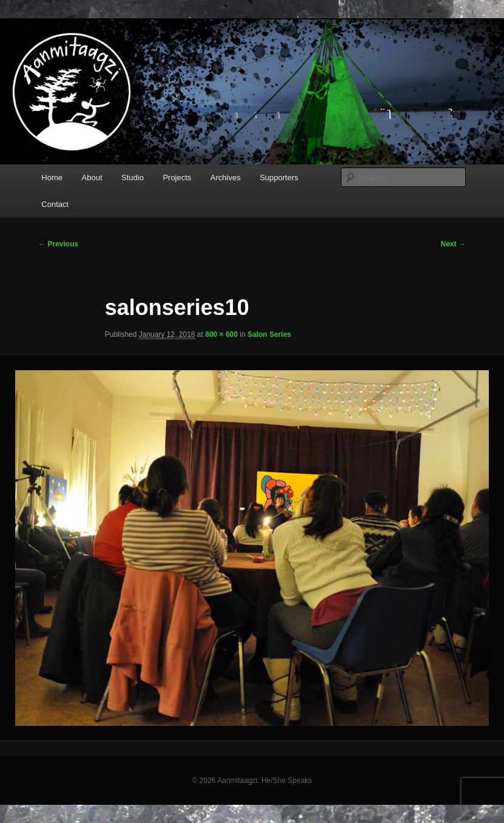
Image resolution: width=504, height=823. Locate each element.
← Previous (58, 244)
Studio (133, 178)
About (92, 178)
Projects (177, 178)
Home (52, 178)
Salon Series (269, 334)
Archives (226, 178)
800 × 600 (221, 334)
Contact (55, 204)
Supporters (279, 178)
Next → (453, 244)
